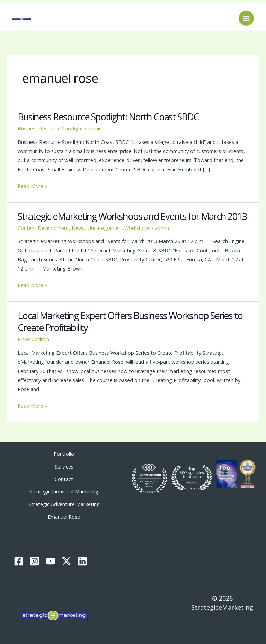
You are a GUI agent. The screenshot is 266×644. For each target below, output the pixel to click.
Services (64, 466)
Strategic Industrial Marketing (64, 491)
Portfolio (64, 454)
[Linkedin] (82, 561)
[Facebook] (19, 561)
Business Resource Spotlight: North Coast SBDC (108, 117)
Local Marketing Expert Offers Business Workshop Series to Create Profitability (130, 322)
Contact (64, 479)
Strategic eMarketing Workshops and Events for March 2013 (132, 216)
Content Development (43, 228)
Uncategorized (104, 228)
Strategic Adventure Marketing (64, 504)
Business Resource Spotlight (50, 128)
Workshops (137, 228)
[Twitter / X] (66, 561)
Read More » (33, 185)
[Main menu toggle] (246, 18)
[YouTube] (51, 561)
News (78, 228)
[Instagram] (35, 561)
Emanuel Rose (64, 517)
